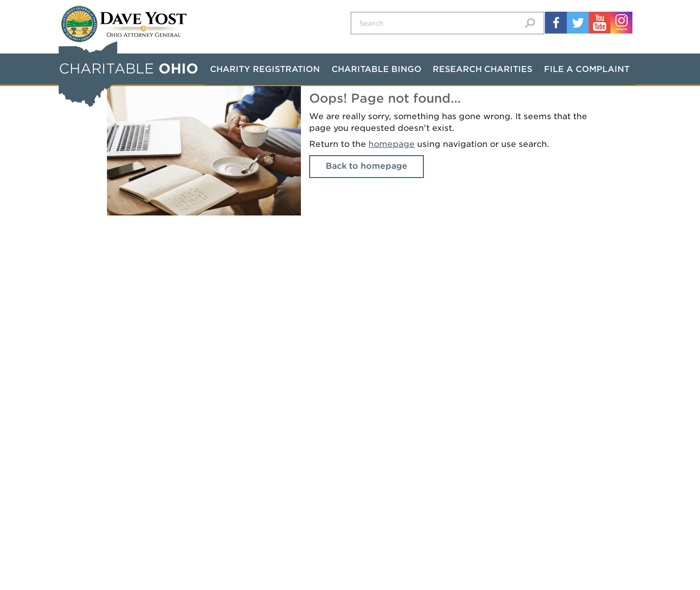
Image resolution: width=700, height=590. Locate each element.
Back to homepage (367, 166)
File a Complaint (587, 69)
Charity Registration (265, 69)
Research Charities (482, 69)
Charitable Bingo (376, 69)
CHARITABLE (129, 69)
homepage (392, 144)
